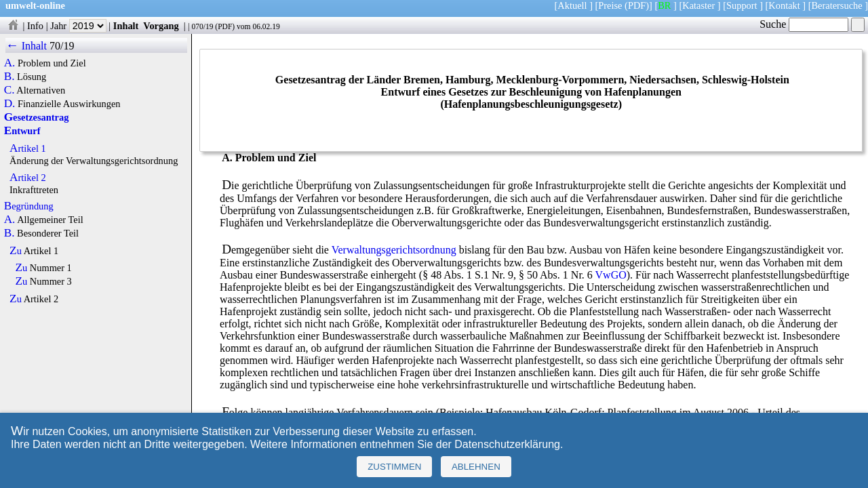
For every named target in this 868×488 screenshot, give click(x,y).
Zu (16, 251)
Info (35, 26)
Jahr (78, 26)
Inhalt (126, 26)
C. (9, 90)
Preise (610, 5)
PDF (225, 26)
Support (742, 5)
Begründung (29, 206)
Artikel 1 (28, 148)
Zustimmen (394, 467)
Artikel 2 (28, 178)
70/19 (62, 46)
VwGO (611, 275)
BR (664, 5)
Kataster (698, 5)
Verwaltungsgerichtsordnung (394, 250)
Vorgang (161, 26)
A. (10, 63)
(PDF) (637, 5)
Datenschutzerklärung (507, 444)
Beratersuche (837, 5)
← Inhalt (26, 46)
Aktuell (572, 5)
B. (9, 77)
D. (10, 104)
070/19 (202, 26)
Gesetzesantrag (37, 117)
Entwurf (22, 131)
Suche (804, 24)
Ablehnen (476, 467)
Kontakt (784, 5)
